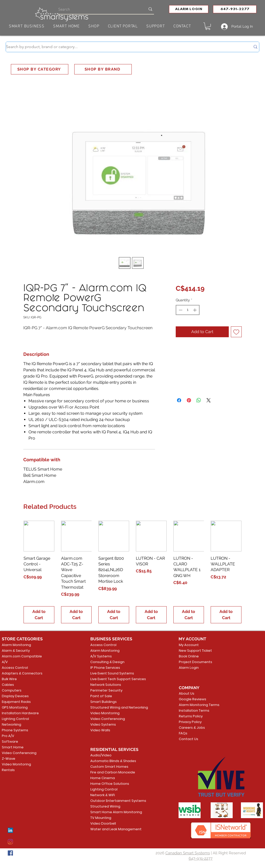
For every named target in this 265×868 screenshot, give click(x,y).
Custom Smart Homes (109, 767)
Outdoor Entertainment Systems (110, 801)
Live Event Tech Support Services (110, 679)
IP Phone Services (105, 668)
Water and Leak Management (110, 829)
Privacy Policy (190, 722)
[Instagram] (10, 842)
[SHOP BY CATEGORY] (40, 69)
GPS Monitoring (15, 707)
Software (10, 742)
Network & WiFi (103, 795)
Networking (12, 724)
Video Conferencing (19, 753)
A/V (5, 662)
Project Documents (194, 662)
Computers (12, 690)
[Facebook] (10, 853)
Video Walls (100, 730)
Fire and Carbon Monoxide (110, 772)
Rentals (8, 770)
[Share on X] (209, 400)
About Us (187, 693)
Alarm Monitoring (16, 645)
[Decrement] (180, 310)
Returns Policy (191, 716)
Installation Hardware (20, 713)
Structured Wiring (105, 806)
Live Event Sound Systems (110, 673)
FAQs (183, 733)
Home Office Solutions (110, 784)
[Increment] (195, 310)
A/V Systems (101, 656)
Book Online (189, 656)
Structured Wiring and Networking (110, 707)
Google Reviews (193, 699)
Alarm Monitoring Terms (195, 705)
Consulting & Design (107, 662)
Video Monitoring (16, 764)
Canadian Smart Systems (188, 853)
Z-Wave (9, 759)
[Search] (98, 9)
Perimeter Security (106, 690)
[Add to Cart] (39, 615)
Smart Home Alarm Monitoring (110, 812)
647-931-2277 (201, 858)
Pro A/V (8, 736)
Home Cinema (103, 778)
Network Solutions (106, 685)
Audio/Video (101, 755)
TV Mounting (101, 818)
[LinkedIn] (10, 830)
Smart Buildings (104, 702)
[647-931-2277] (235, 9)
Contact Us (189, 739)
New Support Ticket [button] (194, 651)
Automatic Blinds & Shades (110, 761)
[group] (132, 572)
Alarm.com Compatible (22, 656)
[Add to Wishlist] (236, 332)
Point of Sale (101, 696)
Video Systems (103, 724)
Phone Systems (15, 730)
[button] (189, 9)
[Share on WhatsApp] (199, 400)
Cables (8, 685)
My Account (189, 645)
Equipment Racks (16, 702)
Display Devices (15, 696)
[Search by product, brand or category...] (124, 47)
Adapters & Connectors (22, 673)
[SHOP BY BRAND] (103, 69)
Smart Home (13, 747)
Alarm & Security (16, 651)
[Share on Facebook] (179, 400)
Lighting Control (15, 719)
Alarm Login (189, 668)
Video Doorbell (103, 823)
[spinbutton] (188, 310)
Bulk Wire (9, 679)
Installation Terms (194, 710)
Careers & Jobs (192, 728)
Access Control (15, 668)
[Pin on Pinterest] (189, 400)
